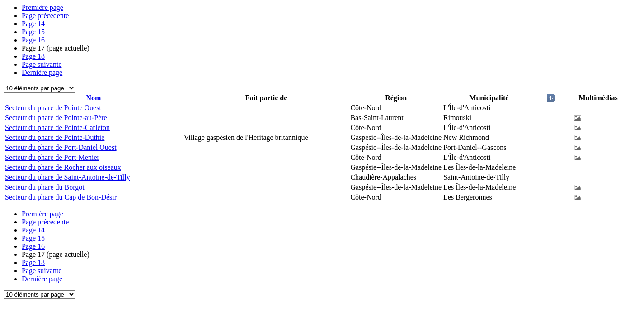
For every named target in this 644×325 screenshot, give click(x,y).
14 (33, 24)
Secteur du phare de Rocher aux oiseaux (63, 167)
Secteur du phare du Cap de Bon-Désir (61, 197)
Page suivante (42, 64)
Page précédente (45, 16)
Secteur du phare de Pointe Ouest (53, 108)
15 (33, 32)
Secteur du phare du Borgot (45, 187)
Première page (42, 7)
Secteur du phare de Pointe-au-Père (56, 118)
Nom (93, 98)
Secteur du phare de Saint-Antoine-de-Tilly (68, 177)
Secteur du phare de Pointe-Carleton (57, 128)
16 (33, 40)
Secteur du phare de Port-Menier (52, 157)
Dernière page (42, 72)
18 (33, 56)
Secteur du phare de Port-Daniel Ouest (61, 147)
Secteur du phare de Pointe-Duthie (55, 137)
